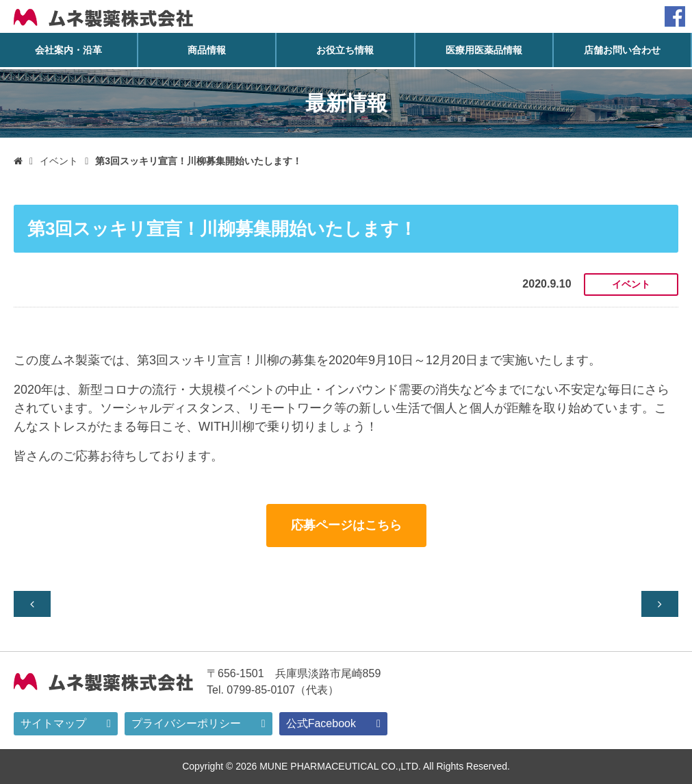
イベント (59, 161)
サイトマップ (53, 723)
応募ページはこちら (346, 525)
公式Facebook (321, 723)
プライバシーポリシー (186, 723)
